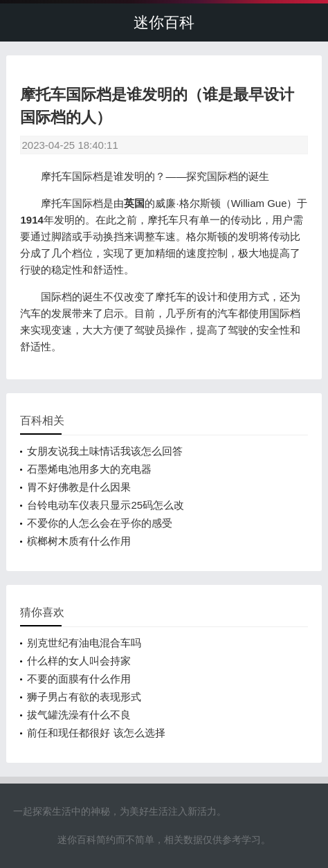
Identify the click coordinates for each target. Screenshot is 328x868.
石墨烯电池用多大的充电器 (89, 469)
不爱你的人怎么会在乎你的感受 (100, 523)
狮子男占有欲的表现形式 (84, 697)
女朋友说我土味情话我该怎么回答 (105, 451)
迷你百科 (164, 22)
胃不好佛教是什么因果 (79, 487)
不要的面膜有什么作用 (79, 679)
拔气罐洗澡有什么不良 (79, 715)
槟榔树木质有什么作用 (79, 541)
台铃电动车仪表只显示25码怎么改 (106, 505)
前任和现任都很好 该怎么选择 (96, 733)
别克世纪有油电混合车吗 (84, 643)
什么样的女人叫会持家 (79, 661)
